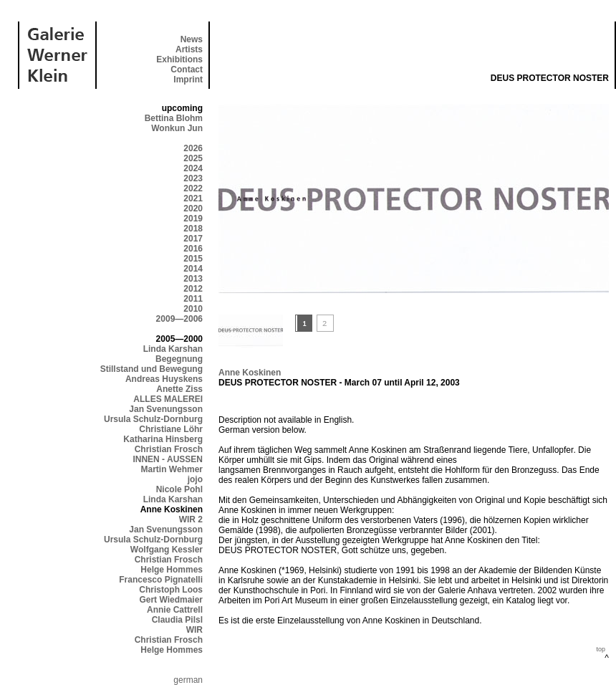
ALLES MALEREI (168, 399)
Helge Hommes (172, 570)
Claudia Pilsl (177, 620)
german (188, 680)
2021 (193, 198)
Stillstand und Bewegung (151, 369)
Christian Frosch (169, 449)
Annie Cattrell (175, 610)
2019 (193, 219)
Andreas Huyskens (164, 379)
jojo (195, 479)
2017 (193, 239)
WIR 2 (191, 519)
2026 (193, 148)
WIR (194, 630)
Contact (187, 70)
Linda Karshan (173, 349)
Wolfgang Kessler (167, 550)
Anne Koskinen (250, 373)
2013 (193, 279)
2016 (193, 249)
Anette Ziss (179, 389)
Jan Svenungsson (166, 409)
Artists (189, 49)
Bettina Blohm (174, 118)
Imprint (188, 80)
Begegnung (179, 359)
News (192, 39)
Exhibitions (179, 59)
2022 (193, 188)
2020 (193, 209)
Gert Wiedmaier (171, 600)
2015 (193, 259)
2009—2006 (179, 319)
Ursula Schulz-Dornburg (153, 419)
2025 (193, 158)
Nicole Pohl (179, 489)
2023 (193, 178)
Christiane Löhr (171, 429)
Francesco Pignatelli (161, 580)
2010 (193, 309)
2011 (193, 299)
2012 (193, 289)
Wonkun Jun (177, 128)
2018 (193, 229)
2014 (193, 269)
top (601, 649)
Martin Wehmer (172, 469)
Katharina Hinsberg (163, 439)
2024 (193, 168)
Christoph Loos (171, 590)
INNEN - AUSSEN (168, 459)
